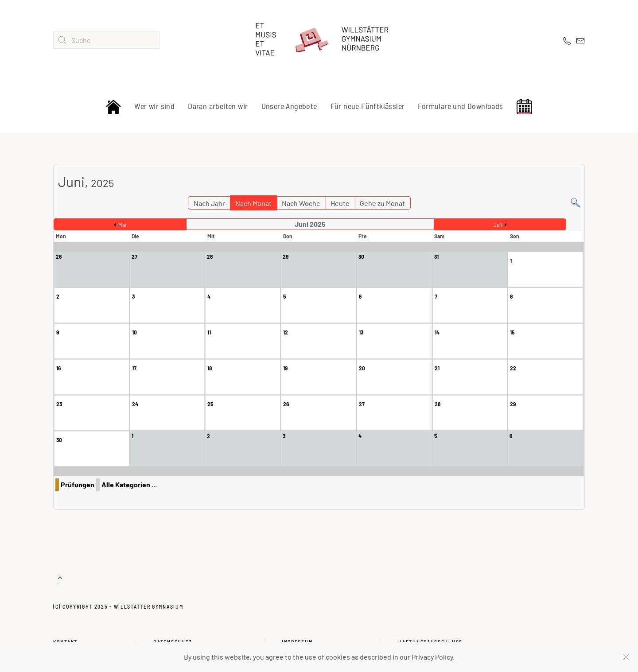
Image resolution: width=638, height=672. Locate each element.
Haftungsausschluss (430, 631)
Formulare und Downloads (460, 106)
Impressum (297, 631)
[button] (60, 579)
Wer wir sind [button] (154, 106)
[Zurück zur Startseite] (319, 40)
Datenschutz (173, 631)
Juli (498, 225)
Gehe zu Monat (382, 203)
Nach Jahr (209, 203)
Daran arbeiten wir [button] (218, 106)
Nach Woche (301, 203)
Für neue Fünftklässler (368, 106)
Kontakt (65, 631)
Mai (122, 225)
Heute (340, 203)
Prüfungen (78, 484)
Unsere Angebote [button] (289, 106)
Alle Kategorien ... (129, 484)
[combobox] (106, 40)
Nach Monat (253, 203)
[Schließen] (626, 657)
